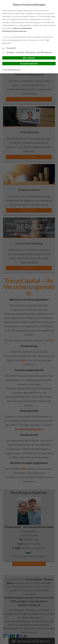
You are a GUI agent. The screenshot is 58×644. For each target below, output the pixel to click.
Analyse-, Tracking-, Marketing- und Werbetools (27, 52)
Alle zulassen (29, 58)
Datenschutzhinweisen (23, 28)
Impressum (17, 70)
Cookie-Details (8, 70)
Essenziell (9, 48)
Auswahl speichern (29, 64)
